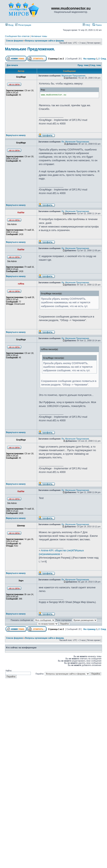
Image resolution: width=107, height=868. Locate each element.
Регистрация (23, 25)
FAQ (86, 25)
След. (103, 59)
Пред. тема (83, 65)
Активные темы (39, 36)
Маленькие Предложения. (30, 49)
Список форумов (14, 41)
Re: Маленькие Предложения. (76, 142)
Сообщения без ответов (17, 36)
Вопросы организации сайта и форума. (45, 41)
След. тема (95, 65)
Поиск (97, 25)
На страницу (90, 59)
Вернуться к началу (16, 135)
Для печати (12, 65)
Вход (9, 25)
